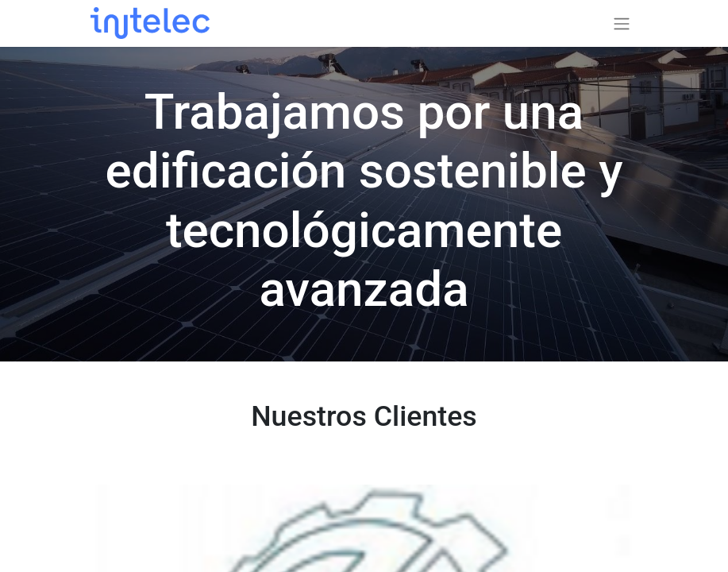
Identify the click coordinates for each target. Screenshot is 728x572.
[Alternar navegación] (622, 23)
